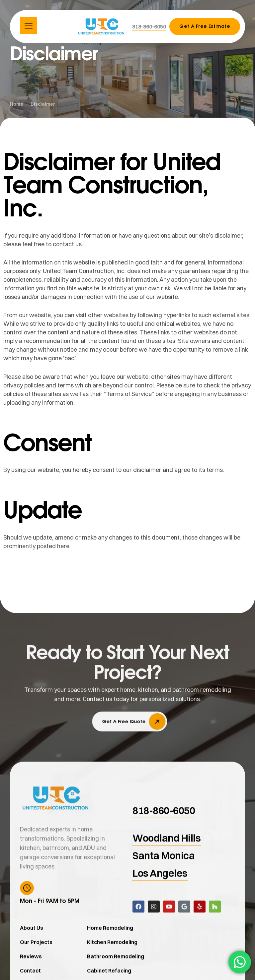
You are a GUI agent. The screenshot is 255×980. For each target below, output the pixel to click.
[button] (149, 27)
